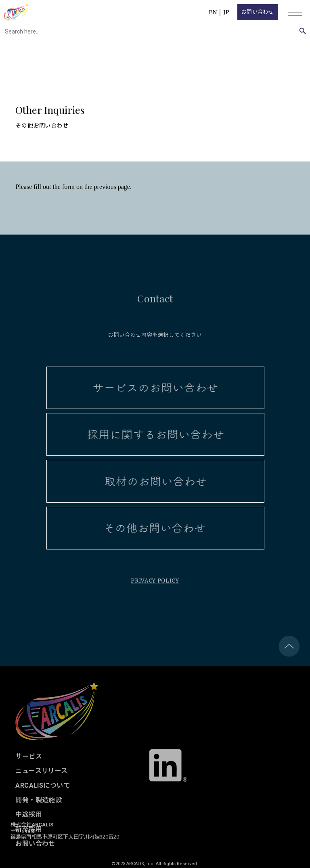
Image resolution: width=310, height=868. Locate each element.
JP (226, 12)
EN (213, 12)
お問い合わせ (258, 12)
